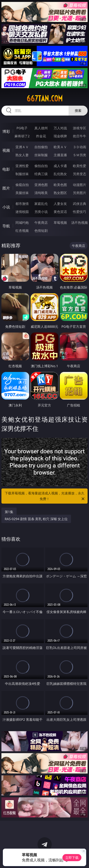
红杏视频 (22, 231)
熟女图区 (60, 193)
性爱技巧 (80, 212)
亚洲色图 (41, 185)
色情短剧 (41, 231)
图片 (6, 188)
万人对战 (60, 128)
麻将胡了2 (22, 136)
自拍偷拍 (41, 147)
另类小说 (41, 212)
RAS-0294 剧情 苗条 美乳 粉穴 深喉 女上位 (36, 519)
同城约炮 (22, 222)
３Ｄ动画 (80, 147)
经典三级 (41, 174)
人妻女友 (60, 204)
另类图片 (80, 193)
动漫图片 (80, 185)
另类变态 (80, 174)
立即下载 (72, 857)
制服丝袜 (22, 174)
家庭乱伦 (41, 204)
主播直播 (60, 155)
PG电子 (22, 128)
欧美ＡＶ (60, 147)
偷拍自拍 (41, 166)
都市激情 (22, 204)
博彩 (6, 131)
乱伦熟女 (60, 174)
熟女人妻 (22, 155)
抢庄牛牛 (80, 136)
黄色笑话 (60, 212)
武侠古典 (80, 204)
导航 (6, 226)
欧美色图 (60, 185)
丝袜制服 (41, 155)
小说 (6, 207)
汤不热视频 (80, 222)
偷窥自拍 (22, 185)
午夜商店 (41, 222)
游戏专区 (80, 128)
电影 (6, 169)
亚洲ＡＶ (22, 147)
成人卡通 (60, 166)
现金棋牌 (60, 136)
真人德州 (41, 128)
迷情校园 (22, 212)
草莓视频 (60, 222)
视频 (6, 150)
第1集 (9, 512)
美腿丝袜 (22, 193)
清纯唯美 (41, 193)
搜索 (78, 110)
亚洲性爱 (22, 166)
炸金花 (41, 136)
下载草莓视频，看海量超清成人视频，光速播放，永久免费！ (45, 496)
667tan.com (45, 99)
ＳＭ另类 (80, 155)
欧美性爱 (80, 166)
